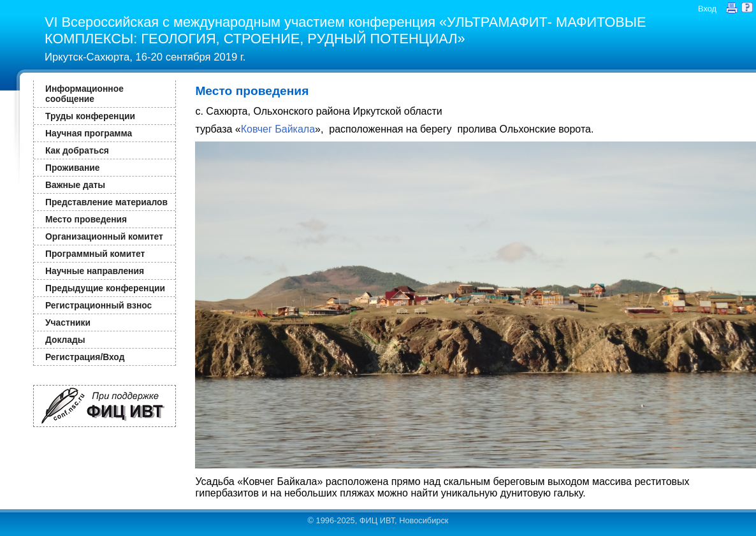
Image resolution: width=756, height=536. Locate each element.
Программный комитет (95, 254)
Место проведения (86, 219)
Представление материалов (106, 202)
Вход (707, 9)
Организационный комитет (104, 236)
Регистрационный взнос (98, 305)
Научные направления (95, 271)
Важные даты (75, 185)
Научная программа (89, 133)
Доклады (65, 340)
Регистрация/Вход (85, 357)
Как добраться (77, 150)
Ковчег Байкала (278, 129)
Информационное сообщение (84, 94)
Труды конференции (90, 116)
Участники (68, 322)
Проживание (72, 168)
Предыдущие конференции (105, 288)
